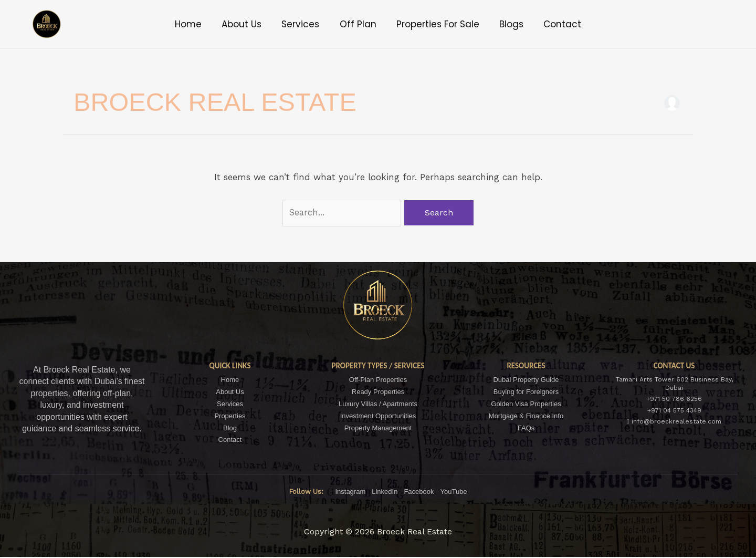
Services (305, 24)
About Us (250, 24)
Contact (550, 24)
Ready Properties (378, 392)
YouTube (453, 493)
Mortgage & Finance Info (526, 416)
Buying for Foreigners (526, 392)
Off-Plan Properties (378, 380)
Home (201, 24)
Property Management (378, 428)
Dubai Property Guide (526, 380)
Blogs (503, 24)
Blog (230, 428)
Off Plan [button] (358, 24)
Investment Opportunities (378, 416)
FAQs (526, 428)
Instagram (350, 493)
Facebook (419, 493)
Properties (230, 416)
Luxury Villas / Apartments (378, 404)
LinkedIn (385, 493)
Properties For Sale (434, 24)
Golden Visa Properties (526, 404)
